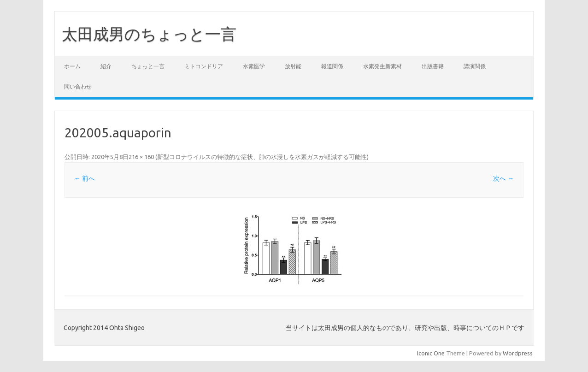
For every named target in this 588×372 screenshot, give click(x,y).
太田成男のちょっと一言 (157, 34)
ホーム (72, 66)
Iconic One (431, 353)
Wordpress (518, 353)
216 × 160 (141, 157)
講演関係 (475, 66)
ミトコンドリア (204, 66)
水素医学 (254, 66)
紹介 (106, 66)
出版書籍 (433, 66)
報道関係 (332, 66)
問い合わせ (78, 86)
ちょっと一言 (148, 66)
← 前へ (85, 178)
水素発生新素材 (382, 66)
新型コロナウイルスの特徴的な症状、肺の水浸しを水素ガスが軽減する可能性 (262, 157)
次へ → (503, 178)
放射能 (293, 66)
